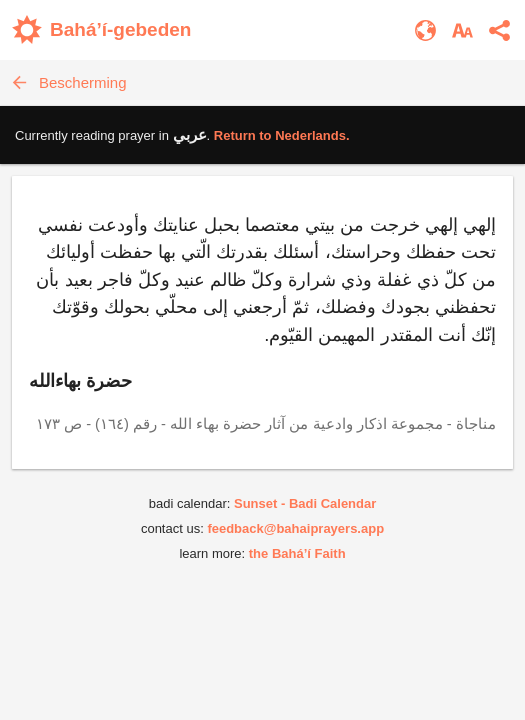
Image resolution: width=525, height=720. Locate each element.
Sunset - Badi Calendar (305, 503)
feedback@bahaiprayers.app (295, 528)
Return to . (282, 135)
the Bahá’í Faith (297, 553)
